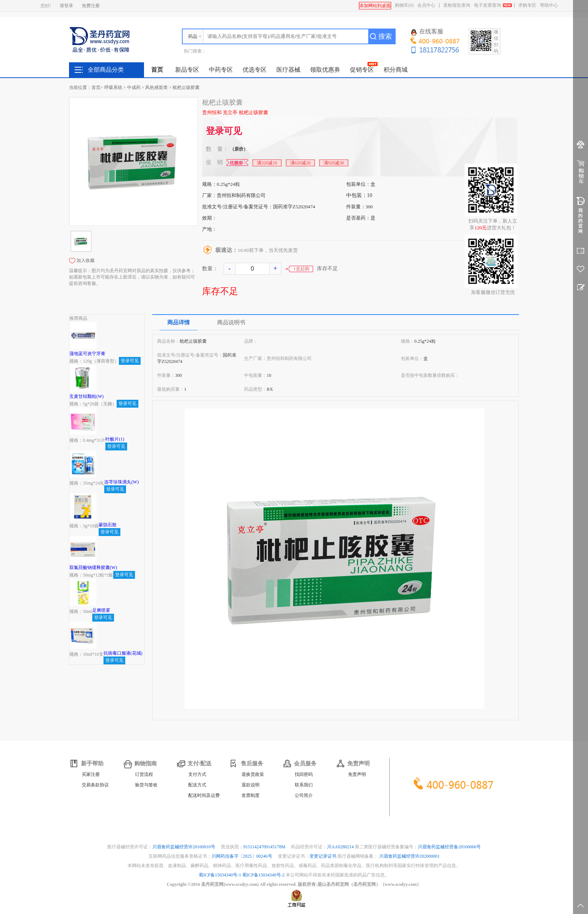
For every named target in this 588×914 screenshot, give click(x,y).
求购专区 (527, 5)
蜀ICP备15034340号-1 (220, 875)
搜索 (385, 36)
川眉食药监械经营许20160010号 (184, 847)
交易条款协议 (95, 785)
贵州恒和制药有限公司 (241, 195)
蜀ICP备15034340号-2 (263, 875)
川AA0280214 (341, 847)
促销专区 (362, 70)
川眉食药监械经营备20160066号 (449, 847)
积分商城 (396, 70)
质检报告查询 (457, 5)
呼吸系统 (113, 87)
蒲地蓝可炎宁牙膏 (87, 354)
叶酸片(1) (115, 439)
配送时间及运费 (204, 795)
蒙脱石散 (108, 525)
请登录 (66, 6)
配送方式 (197, 785)
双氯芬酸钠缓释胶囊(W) (93, 568)
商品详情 (178, 322)
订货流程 (144, 774)
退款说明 (250, 785)
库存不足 (220, 291)
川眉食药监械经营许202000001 (409, 856)
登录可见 (224, 131)
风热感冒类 (156, 87)
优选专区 (255, 70)
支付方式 (197, 774)
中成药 (134, 87)
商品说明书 (231, 322)
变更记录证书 (323, 856)
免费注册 (91, 6)
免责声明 (357, 774)
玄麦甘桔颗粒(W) (86, 396)
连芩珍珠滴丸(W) (121, 482)
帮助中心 (549, 5)
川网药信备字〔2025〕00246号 (242, 856)
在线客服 (427, 32)
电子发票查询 (487, 5)
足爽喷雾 (101, 610)
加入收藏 (85, 260)
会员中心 (426, 5)
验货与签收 (146, 785)
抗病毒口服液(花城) (123, 653)
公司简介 (304, 795)
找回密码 (304, 774)
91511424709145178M (265, 847)
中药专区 (221, 70)
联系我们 (304, 785)
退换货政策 (253, 774)
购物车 (404, 5)
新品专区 (187, 70)
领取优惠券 (325, 70)
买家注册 (91, 774)
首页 (157, 70)
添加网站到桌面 (375, 6)
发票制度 (250, 795)
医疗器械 (288, 70)
